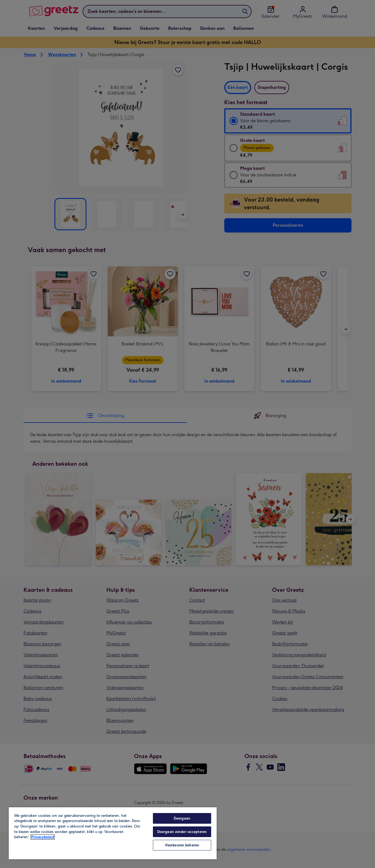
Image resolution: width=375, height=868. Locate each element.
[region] (113, 833)
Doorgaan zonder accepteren (182, 832)
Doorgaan (182, 818)
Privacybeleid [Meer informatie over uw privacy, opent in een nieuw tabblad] (43, 837)
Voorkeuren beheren (182, 845)
